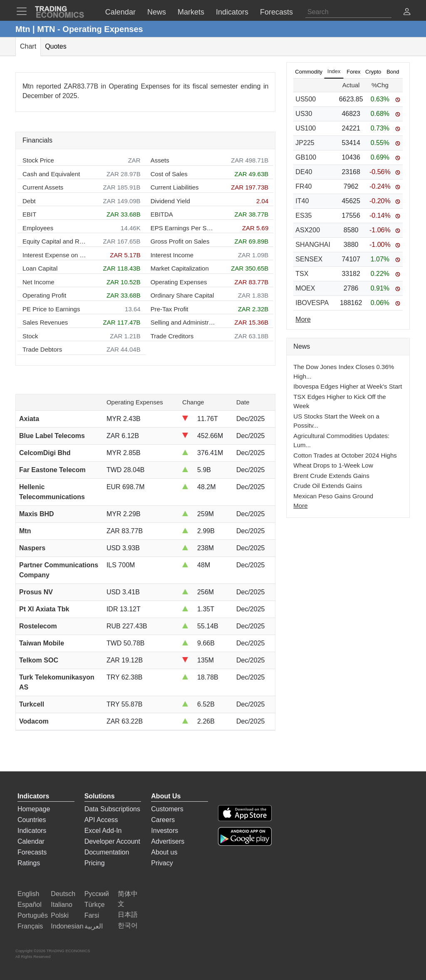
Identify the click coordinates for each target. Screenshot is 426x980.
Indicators (32, 831)
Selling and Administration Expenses (183, 322)
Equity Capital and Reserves (55, 241)
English (28, 894)
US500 (306, 99)
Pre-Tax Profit (170, 309)
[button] (407, 13)
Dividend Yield (170, 201)
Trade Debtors (42, 349)
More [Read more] (303, 319)
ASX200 (308, 230)
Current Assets (43, 187)
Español (30, 905)
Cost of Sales (169, 174)
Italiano (62, 905)
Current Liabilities (175, 187)
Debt (29, 201)
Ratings (29, 863)
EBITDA (162, 214)
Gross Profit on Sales (180, 241)
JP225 (305, 143)
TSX (302, 274)
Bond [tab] (393, 72)
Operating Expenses (179, 282)
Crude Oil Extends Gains (328, 486)
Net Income (38, 282)
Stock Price (38, 160)
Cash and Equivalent (51, 174)
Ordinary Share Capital (182, 295)
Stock (30, 336)
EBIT (29, 214)
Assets (160, 160)
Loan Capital (40, 268)
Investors (165, 831)
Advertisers (168, 841)
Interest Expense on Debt (55, 255)
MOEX (305, 288)
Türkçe (95, 905)
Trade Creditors (172, 336)
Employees (38, 228)
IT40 (302, 201)
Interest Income (172, 255)
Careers (163, 820)
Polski (60, 915)
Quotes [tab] (56, 46)
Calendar (31, 841)
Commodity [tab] (309, 72)
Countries (32, 820)
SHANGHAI (313, 245)
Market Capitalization (180, 268)
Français (30, 926)
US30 (304, 114)
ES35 (303, 215)
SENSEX (309, 259)
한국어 (128, 925)
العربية (94, 926)
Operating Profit (44, 295)
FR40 (303, 186)
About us (164, 852)
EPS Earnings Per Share (183, 228)
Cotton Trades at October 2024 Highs (345, 455)
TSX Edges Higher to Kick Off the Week (339, 401)
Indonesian (67, 926)
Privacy (162, 863)
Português (33, 915)
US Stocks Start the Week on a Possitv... (336, 421)
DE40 (304, 172)
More (300, 506)
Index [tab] (334, 71)
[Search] (348, 12)
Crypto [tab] (373, 72)
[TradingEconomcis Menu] (24, 11)
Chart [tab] (28, 46)
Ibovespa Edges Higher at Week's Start (348, 386)
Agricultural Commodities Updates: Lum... (341, 441)
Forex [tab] (353, 72)
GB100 (306, 157)
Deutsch (63, 894)
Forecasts (32, 852)
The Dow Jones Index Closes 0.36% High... (344, 372)
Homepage (34, 809)
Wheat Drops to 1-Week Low (333, 465)
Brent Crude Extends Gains (331, 476)
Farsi (92, 915)
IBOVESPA (312, 303)
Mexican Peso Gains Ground (333, 496)
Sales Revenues (45, 322)
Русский (97, 894)
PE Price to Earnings (51, 309)
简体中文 (128, 899)
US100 (306, 128)
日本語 (128, 915)
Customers (167, 809)
